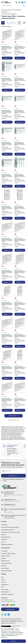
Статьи (3, 580)
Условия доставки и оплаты (8, 553)
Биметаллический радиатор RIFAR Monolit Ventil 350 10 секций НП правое (7, 272)
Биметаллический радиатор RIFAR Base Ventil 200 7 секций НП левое (20, 144)
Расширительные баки (7, 544)
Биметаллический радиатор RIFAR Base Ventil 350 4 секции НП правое (7, 208)
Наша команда (5, 568)
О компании (4, 551)
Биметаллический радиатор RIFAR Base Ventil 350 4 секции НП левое (20, 208)
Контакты (4, 566)
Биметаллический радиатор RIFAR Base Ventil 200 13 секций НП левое (20, 80)
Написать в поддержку (7, 594)
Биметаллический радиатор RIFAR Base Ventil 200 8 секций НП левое (7, 144)
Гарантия (3, 558)
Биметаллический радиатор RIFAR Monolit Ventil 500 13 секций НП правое (20, 400)
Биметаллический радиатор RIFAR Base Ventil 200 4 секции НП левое (20, 176)
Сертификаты (5, 585)
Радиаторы (4, 12)
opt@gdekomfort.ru (10, 504)
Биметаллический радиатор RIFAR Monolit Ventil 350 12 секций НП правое (20, 240)
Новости (3, 582)
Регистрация (4, 589)
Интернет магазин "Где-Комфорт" (11, 10)
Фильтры (3, 535)
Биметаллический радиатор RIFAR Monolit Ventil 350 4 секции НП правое (20, 304)
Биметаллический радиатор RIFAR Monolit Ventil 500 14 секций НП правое (7, 400)
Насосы (3, 542)
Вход (3, 587)
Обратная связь (5, 561)
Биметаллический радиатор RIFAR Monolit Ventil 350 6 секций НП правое (7, 304)
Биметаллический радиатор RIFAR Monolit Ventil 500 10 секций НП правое (7, 48)
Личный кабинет (5, 592)
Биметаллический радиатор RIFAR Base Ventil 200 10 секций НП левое (7, 112)
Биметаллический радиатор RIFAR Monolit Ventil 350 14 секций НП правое (7, 240)
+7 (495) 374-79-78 (9, 492)
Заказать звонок (10, 609)
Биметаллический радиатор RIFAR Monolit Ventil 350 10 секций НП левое (20, 336)
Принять (13, 641)
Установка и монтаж (6, 563)
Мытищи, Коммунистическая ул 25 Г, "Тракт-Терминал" (15, 516)
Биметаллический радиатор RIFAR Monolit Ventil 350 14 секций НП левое (7, 336)
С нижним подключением (9, 14)
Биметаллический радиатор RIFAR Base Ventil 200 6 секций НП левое (7, 176)
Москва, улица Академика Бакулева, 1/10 (15, 510)
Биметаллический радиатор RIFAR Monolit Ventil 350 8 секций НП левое (7, 368)
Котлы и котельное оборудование (10, 527)
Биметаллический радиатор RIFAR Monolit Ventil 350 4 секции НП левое (20, 368)
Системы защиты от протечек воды (10, 532)
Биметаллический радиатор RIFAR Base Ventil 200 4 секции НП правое (7, 80)
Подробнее (4, 637)
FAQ (2, 577)
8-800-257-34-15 (9, 493)
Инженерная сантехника (7, 530)
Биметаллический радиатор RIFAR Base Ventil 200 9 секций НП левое (20, 112)
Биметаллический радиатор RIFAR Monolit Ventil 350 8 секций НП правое (20, 272)
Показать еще (13, 416)
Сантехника (4, 525)
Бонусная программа (6, 571)
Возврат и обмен (6, 556)
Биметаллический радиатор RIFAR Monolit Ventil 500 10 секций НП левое (20, 48)
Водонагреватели (6, 537)
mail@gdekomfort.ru (10, 500)
